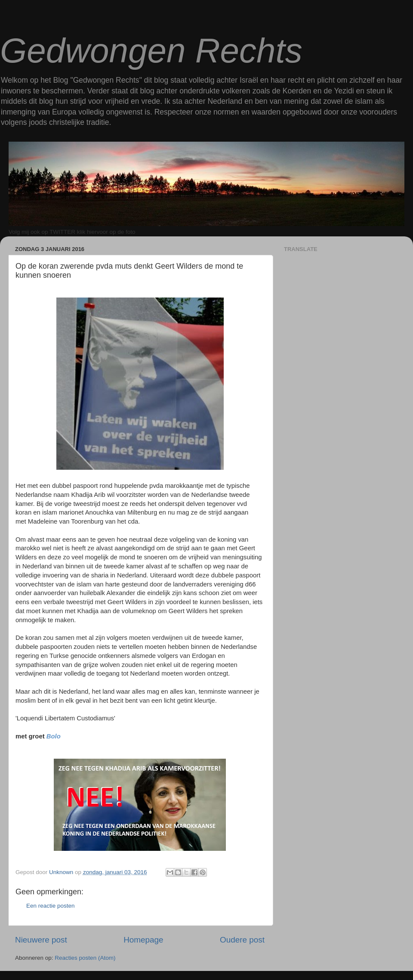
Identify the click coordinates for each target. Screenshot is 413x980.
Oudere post (242, 940)
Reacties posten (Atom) (85, 958)
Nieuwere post (41, 940)
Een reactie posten (51, 906)
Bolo (54, 736)
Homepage (143, 940)
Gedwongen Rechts (151, 51)
